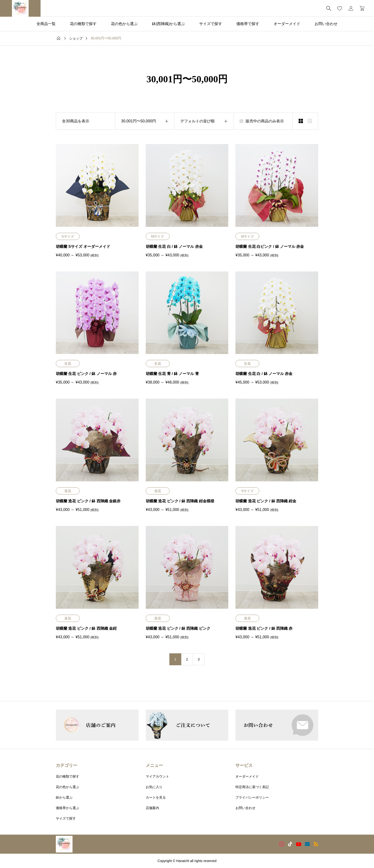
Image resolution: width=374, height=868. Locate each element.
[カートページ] (361, 8)
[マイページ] (351, 8)
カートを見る (156, 797)
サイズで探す (211, 24)
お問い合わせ (326, 24)
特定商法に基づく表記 (252, 787)
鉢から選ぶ (64, 797)
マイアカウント (157, 776)
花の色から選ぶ (124, 24)
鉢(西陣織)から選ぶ (169, 24)
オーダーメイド (287, 24)
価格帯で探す (248, 24)
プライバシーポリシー (252, 797)
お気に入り (154, 787)
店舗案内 (152, 808)
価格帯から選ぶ (68, 808)
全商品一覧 (46, 24)
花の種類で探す (83, 24)
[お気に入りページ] (340, 8)
